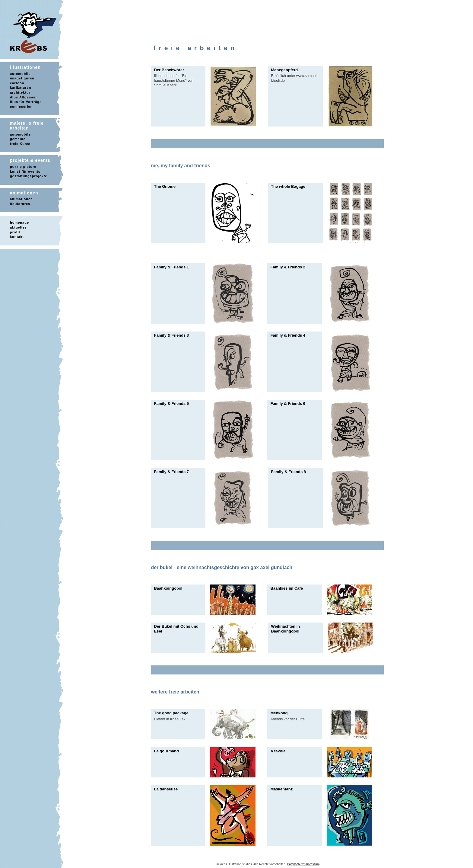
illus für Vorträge (26, 102)
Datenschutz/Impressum (303, 864)
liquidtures (20, 204)
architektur (20, 92)
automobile (20, 74)
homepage (19, 223)
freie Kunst (20, 144)
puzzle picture (23, 167)
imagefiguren (22, 78)
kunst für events (25, 171)
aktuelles (18, 227)
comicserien (21, 107)
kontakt (17, 237)
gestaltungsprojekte (29, 176)
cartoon (17, 83)
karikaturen (21, 88)
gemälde (18, 139)
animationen (21, 199)
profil (15, 232)
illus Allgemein (24, 97)
